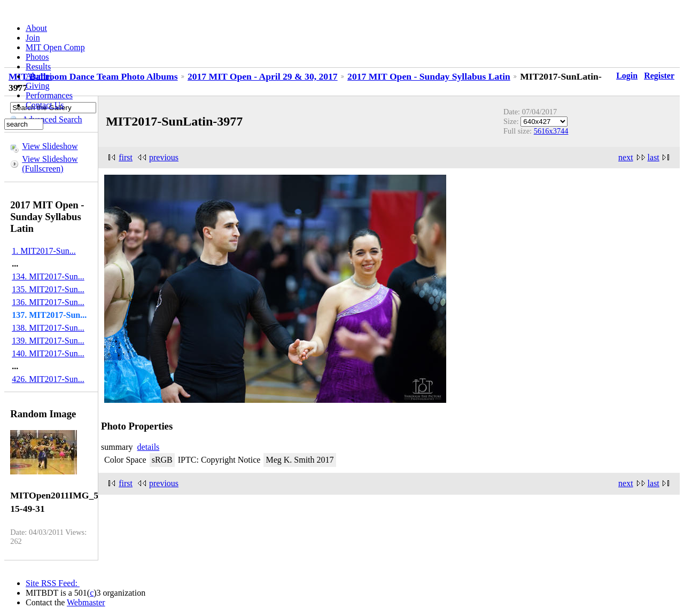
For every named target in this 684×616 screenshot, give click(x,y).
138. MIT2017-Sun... (48, 328)
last (654, 157)
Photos (37, 57)
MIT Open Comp (55, 47)
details (149, 447)
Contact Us (45, 105)
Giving (37, 86)
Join (33, 38)
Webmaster (86, 602)
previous (164, 157)
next (626, 157)
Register (659, 76)
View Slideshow (50, 146)
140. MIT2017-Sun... (48, 353)
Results (38, 67)
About (36, 28)
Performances (49, 95)
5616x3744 (551, 131)
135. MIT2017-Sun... (48, 289)
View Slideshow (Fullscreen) (50, 164)
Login (627, 76)
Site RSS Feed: (53, 583)
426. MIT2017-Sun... (48, 379)
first (126, 157)
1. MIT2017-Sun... (44, 251)
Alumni (39, 76)
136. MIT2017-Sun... (48, 302)
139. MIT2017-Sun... (48, 341)
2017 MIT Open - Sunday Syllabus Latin (429, 76)
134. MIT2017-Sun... (48, 276)
